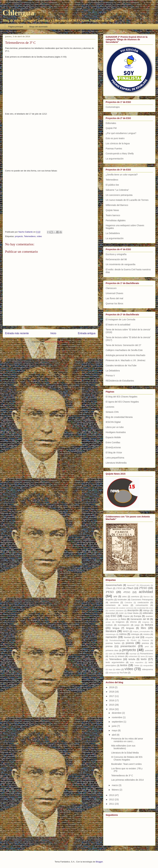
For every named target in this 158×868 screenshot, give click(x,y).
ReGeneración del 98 (116, 259)
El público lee (112, 185)
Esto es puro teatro (115, 138)
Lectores (110, 407)
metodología (111, 634)
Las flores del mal (114, 298)
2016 (112, 700)
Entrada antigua (87, 333)
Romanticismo (147, 654)
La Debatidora (113, 233)
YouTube (124, 673)
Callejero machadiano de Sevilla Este (124, 350)
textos (124, 665)
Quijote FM (111, 128)
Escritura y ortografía (116, 254)
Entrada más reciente (17, 333)
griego (108, 622)
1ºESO (119, 588)
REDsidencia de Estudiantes (120, 381)
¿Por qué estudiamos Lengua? (121, 133)
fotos (124, 619)
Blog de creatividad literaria (119, 417)
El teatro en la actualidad (118, 325)
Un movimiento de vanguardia (120, 264)
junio (114, 726)
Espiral (126, 616)
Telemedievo (30, 236)
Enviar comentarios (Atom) (57, 342)
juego (137, 625)
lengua (116, 628)
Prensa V (110, 376)
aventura (135, 597)
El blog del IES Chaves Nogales (121, 397)
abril (114, 735)
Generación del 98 (140, 619)
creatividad (141, 608)
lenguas (130, 628)
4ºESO (127, 592)
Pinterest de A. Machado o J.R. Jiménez (126, 360)
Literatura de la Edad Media (125, 753)
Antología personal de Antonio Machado (125, 355)
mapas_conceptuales (141, 631)
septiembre (118, 722)
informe (133, 622)
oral (137, 637)
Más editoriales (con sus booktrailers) (123, 747)
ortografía (149, 637)
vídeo (39, 236)
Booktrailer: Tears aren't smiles (126, 764)
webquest (113, 673)
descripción (133, 610)
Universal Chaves (114, 293)
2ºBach (130, 588)
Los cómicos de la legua (118, 143)
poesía (130, 643)
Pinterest (146, 640)
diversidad (110, 613)
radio (111, 654)
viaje (110, 669)
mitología (135, 634)
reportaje (133, 654)
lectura (149, 625)
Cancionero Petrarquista (142, 600)
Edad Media (133, 613)
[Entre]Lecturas (113, 447)
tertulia (132, 659)
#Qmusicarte (145, 585)
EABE (121, 613)
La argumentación (115, 159)
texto (144, 659)
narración (111, 637)
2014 (112, 709)
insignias (146, 622)
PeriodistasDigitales (117, 640)
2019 (112, 687)
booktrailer (122, 600)
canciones (114, 603)
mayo (115, 730)
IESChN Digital (113, 422)
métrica (123, 634)
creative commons (126, 608)
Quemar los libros (114, 303)
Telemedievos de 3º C (122, 776)
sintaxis (121, 656)
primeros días (112, 650)
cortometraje (111, 608)
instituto (109, 625)
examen (149, 616)
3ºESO (110, 592)
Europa (137, 616)
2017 (112, 696)
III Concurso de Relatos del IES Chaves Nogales (127, 758)
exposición (113, 619)
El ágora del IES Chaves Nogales (122, 402)
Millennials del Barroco (117, 205)
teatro (151, 656)
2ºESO (143, 588)
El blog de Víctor (114, 453)
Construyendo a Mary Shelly (120, 154)
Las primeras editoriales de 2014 (127, 780)
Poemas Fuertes (114, 149)
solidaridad (133, 656)
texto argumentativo (115, 662)
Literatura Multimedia (116, 463)
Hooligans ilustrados (116, 432)
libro (143, 628)
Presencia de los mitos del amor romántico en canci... (127, 740)
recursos (121, 653)
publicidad (149, 650)
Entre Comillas (113, 442)
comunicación (142, 605)
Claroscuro (111, 288)
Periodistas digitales (116, 220)
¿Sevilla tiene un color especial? (122, 175)
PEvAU (134, 640)
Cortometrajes (113, 107)
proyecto (19, 236)
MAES (126, 631)
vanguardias (148, 665)
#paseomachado (114, 585)
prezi (147, 646)
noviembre (117, 717)
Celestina (128, 603)
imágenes (120, 622)
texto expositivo (137, 662)
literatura (111, 631)
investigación (124, 625)
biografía (110, 600)
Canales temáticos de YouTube (121, 365)
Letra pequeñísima (115, 458)
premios (145, 643)
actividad (146, 592)
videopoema (147, 669)
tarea (143, 656)
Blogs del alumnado (38, 27)
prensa (109, 646)
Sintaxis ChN (112, 412)
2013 (112, 795)
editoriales (148, 613)
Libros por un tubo (115, 427)
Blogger (99, 862)
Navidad (128, 637)
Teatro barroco (113, 215)
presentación (128, 646)
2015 (112, 705)
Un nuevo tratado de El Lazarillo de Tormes (127, 200)
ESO (113, 616)
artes (124, 597)
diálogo (146, 611)
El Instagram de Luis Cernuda (120, 319)
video (118, 669)
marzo (115, 785)
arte (115, 596)
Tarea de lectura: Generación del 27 (123, 345)
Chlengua (18, 13)
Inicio (53, 333)
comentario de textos (117, 605)
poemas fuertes (113, 643)
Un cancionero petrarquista (119, 195)
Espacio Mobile (113, 437)
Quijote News (112, 210)
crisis (151, 608)
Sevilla (111, 656)
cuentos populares (116, 611)
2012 (112, 799)
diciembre (117, 713)
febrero (116, 790)
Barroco (147, 597)
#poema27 (131, 585)
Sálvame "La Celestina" (117, 190)
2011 (112, 804)
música (147, 634)
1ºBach (109, 588)
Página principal (16, 27)
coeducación (143, 603)
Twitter (137, 665)
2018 (112, 692)
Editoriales (111, 123)
